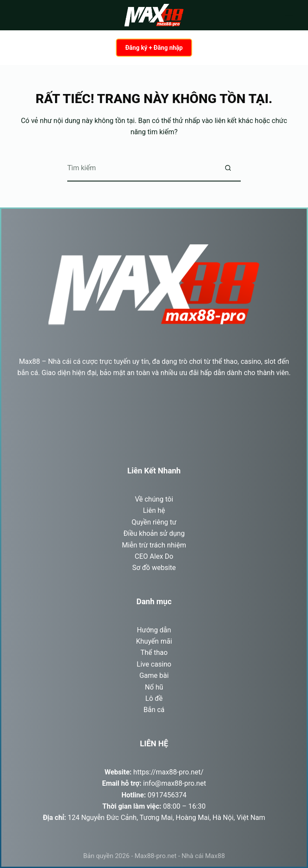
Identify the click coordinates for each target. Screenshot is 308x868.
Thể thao (154, 653)
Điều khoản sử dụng (154, 533)
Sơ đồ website (154, 568)
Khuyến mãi (154, 641)
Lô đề (154, 698)
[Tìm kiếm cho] (141, 168)
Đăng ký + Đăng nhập (154, 48)
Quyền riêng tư (154, 522)
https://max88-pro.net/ (168, 772)
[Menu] (289, 15)
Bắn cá (154, 710)
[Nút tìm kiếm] (228, 168)
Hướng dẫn (154, 630)
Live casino (154, 664)
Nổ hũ (154, 687)
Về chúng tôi (154, 499)
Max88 (30, 361)
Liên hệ (154, 510)
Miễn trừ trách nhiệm (154, 545)
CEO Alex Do (154, 556)
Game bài (154, 675)
